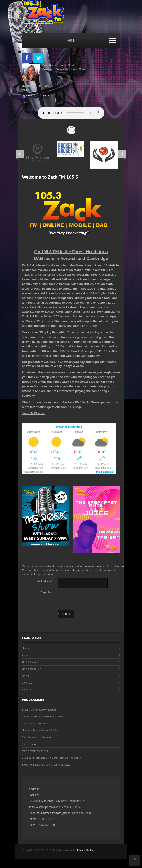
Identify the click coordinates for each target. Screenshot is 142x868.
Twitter (38, 58)
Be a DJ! (26, 689)
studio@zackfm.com (36, 96)
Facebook (27, 58)
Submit (66, 614)
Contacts (27, 102)
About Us (27, 655)
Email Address (43, 581)
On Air (26, 676)
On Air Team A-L (31, 662)
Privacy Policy (85, 850)
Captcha (47, 592)
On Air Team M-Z (31, 669)
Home (25, 648)
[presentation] (91, 598)
